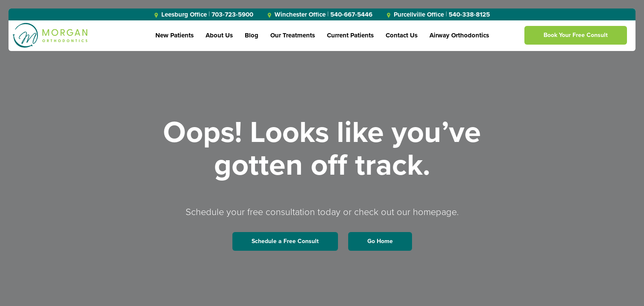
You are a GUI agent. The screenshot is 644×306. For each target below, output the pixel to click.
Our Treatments (293, 35)
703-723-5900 (232, 14)
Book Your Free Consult (576, 35)
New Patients (175, 35)
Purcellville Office (415, 14)
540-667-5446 (351, 14)
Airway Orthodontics (459, 35)
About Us (219, 35)
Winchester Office (297, 14)
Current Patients (350, 35)
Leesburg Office (181, 14)
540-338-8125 (469, 14)
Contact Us (402, 35)
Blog (252, 35)
